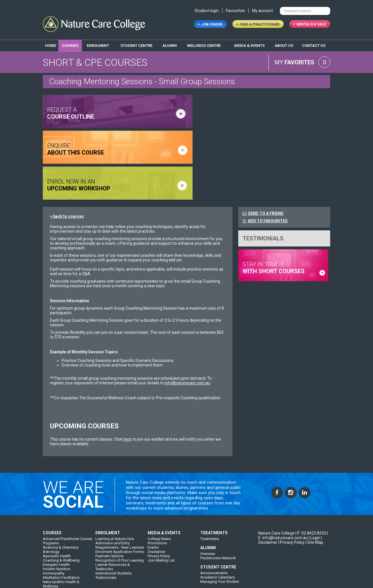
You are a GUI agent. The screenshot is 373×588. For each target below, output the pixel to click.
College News (159, 504)
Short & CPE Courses (60, 555)
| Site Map (314, 507)
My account (263, 11)
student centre (136, 46)
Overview (208, 519)
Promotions (157, 508)
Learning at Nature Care (115, 504)
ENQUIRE (76, 149)
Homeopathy (54, 538)
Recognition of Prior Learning (120, 525)
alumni (170, 46)
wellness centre (204, 46)
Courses (70, 46)
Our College (105, 561)
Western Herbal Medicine (64, 560)
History (101, 566)
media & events (249, 46)
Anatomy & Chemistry (61, 512)
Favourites (235, 11)
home (51, 46)
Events (153, 512)
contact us (314, 46)
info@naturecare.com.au (187, 347)
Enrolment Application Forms (120, 517)
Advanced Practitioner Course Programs (67, 506)
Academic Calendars (218, 542)
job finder (210, 25)
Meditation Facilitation (61, 542)
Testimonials (106, 542)
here (127, 403)
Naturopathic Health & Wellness (61, 549)
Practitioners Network (218, 523)
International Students (114, 538)
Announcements (214, 538)
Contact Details (160, 561)
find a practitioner (258, 25)
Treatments (210, 504)
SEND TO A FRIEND (266, 178)
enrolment (98, 46)
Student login (207, 11)
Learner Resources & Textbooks (113, 532)
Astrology (51, 517)
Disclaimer (156, 517)
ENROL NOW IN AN (225, 149)
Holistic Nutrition (57, 534)
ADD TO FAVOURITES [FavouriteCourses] (265, 185)
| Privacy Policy (291, 507)
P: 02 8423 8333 (312, 498)
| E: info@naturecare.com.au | (293, 500)
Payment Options (109, 521)
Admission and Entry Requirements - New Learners (120, 510)
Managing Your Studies (220, 546)
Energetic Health (56, 530)
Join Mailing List (161, 525)
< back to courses (67, 180)
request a (71, 113)
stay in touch (274, 232)
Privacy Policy (159, 521)
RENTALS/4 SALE (310, 25)
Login (315, 503)
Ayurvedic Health (57, 521)
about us (284, 46)
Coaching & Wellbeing (61, 525)
